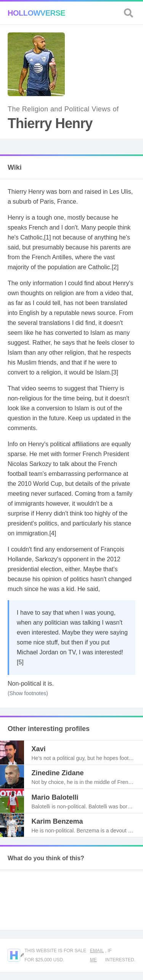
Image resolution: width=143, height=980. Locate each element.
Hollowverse (36, 13)
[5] (20, 662)
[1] (48, 237)
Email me (97, 955)
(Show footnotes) (28, 693)
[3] (115, 372)
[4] (53, 533)
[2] (115, 267)
